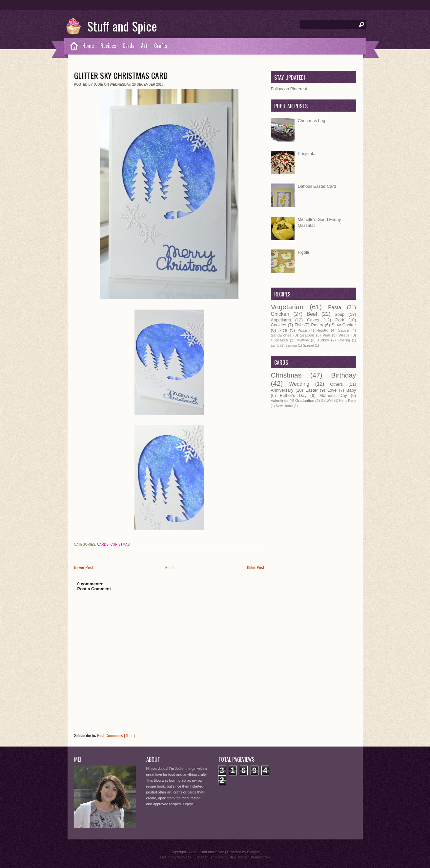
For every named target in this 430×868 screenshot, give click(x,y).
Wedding (299, 384)
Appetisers (281, 320)
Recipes (108, 46)
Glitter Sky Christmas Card (121, 75)
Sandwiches (281, 335)
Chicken (280, 314)
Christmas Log (312, 121)
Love (332, 390)
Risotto (322, 330)
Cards (129, 46)
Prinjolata (307, 153)
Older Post (256, 567)
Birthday (343, 375)
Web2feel (185, 857)
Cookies (279, 325)
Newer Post (84, 567)
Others (336, 384)
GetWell (327, 401)
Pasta (335, 307)
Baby (351, 390)
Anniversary (282, 390)
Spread (309, 346)
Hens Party (348, 401)
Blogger (253, 852)
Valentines (280, 400)
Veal (326, 335)
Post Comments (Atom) (116, 735)
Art (144, 46)
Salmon (291, 346)
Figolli (303, 252)
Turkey (323, 340)
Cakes (313, 320)
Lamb (275, 346)
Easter (312, 390)
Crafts (161, 46)
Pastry (317, 325)
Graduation (305, 400)
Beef (312, 314)
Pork (340, 320)
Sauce (344, 330)
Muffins (303, 340)
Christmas (120, 544)
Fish (299, 325)
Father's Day (293, 395)
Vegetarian (287, 307)
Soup (339, 314)
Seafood (307, 335)
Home (88, 46)
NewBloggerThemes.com (250, 857)
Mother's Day (333, 395)
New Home (284, 406)
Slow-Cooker (344, 325)
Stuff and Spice (122, 26)
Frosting (344, 340)
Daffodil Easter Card (317, 186)
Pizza (302, 330)
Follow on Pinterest (289, 89)
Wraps (344, 335)
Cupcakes (279, 340)
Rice (283, 330)
